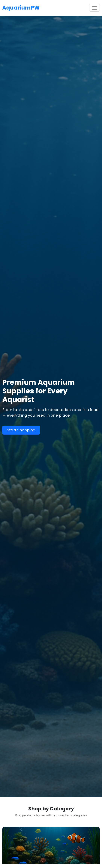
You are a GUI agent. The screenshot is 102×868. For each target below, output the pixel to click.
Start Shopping (21, 430)
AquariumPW (21, 8)
